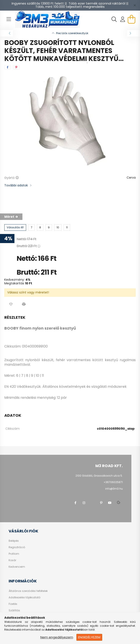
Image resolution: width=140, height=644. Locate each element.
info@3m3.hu (114, 489)
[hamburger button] (9, 19)
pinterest (101, 503)
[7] (31, 227)
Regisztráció (17, 547)
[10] (58, 227)
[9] (49, 227)
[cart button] (131, 19)
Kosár (12, 560)
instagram (84, 503)
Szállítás (14, 610)
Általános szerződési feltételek (28, 591)
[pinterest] (16, 67)
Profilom (14, 554)
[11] (67, 227)
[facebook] (8, 67)
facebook (75, 503)
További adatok (16, 185)
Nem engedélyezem (57, 637)
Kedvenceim (17, 567)
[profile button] (123, 19)
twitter (93, 503)
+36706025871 (113, 482)
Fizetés (13, 604)
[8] (40, 227)
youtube (110, 503)
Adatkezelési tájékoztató (24, 598)
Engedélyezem (89, 637)
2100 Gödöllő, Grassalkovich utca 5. (99, 476)
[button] (11, 304)
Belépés (14, 541)
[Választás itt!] (15, 227)
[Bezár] (135, 5)
